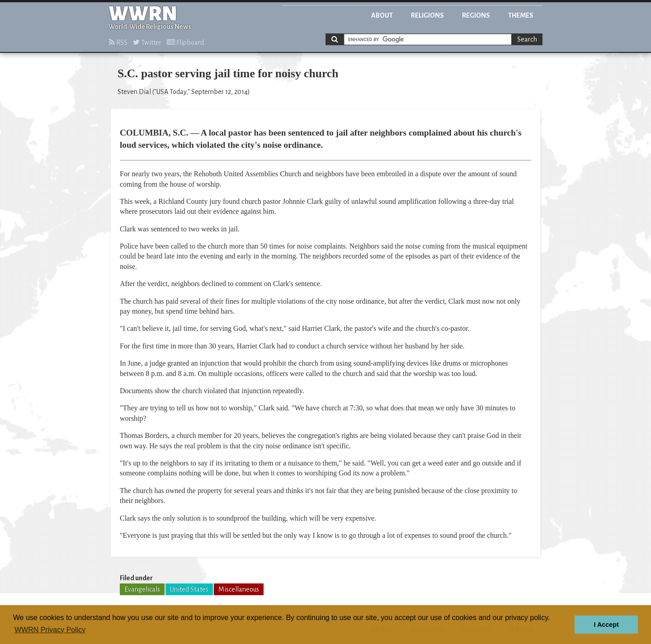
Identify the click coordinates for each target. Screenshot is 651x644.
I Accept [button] (606, 625)
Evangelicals (142, 589)
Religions (427, 15)
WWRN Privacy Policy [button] (50, 630)
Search (527, 39)
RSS (118, 42)
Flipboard (185, 42)
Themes (521, 15)
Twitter (147, 42)
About (382, 15)
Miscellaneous (239, 589)
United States (189, 589)
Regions (476, 15)
